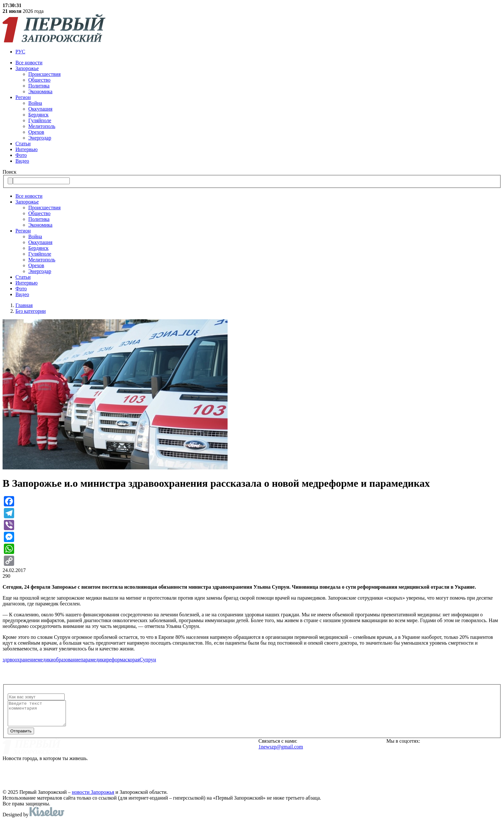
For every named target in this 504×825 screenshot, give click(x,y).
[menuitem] (258, 52)
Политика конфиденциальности (173, 775)
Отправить (21, 736)
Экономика (40, 91)
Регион (23, 97)
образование (67, 660)
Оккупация (40, 109)
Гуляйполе (40, 120)
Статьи (23, 144)
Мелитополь (42, 126)
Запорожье (27, 68)
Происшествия (45, 74)
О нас (138, 746)
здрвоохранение (20, 660)
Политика (39, 86)
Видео (22, 161)
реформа (116, 660)
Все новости (29, 63)
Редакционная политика (162, 765)
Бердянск (38, 115)
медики (45, 660)
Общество (39, 80)
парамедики (93, 660)
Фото (21, 155)
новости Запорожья (93, 797)
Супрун (148, 660)
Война (35, 103)
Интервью (27, 149)
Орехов (36, 132)
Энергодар (40, 138)
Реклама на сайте (153, 756)
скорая (133, 660)
